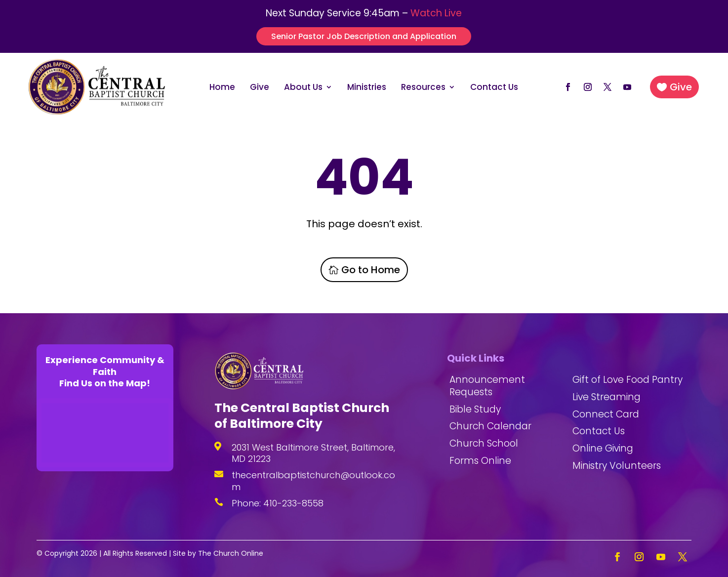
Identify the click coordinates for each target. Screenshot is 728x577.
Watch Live (436, 13)
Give (260, 88)
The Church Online (231, 553)
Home (222, 88)
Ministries (367, 88)
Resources (423, 88)
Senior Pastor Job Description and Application (364, 36)
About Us (303, 88)
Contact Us (494, 88)
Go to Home (371, 270)
